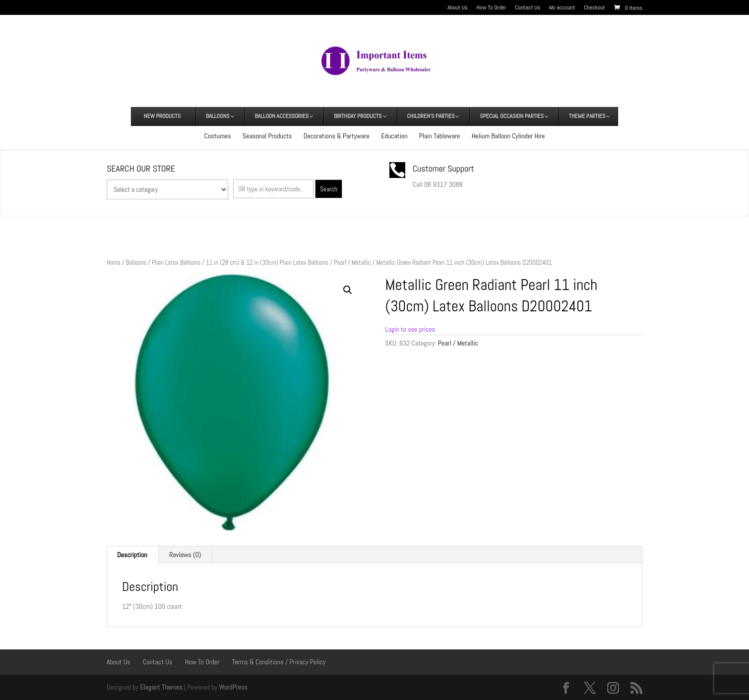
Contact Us (528, 8)
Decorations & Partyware (337, 136)
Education (394, 136)
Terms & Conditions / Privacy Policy (279, 662)
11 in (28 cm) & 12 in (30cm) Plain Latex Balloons (267, 262)
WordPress (233, 687)
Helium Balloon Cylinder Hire (508, 136)
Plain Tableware (440, 136)
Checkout (594, 8)
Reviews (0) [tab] (185, 555)
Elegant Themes (161, 687)
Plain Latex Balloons (176, 262)
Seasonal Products (267, 136)
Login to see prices (410, 329)
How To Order (492, 8)
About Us (458, 8)
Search (329, 189)
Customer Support (443, 168)
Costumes (218, 136)
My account (562, 8)
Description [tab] (132, 555)
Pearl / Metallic (352, 262)
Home (114, 262)
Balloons (136, 262)
